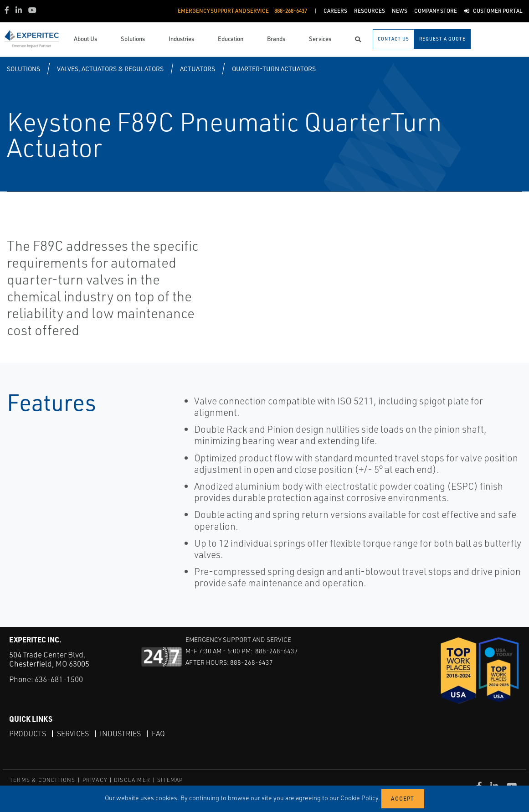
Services (73, 734)
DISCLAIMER (132, 780)
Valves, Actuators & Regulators (110, 69)
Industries (120, 734)
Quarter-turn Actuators (274, 69)
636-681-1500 (59, 679)
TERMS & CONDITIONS (43, 780)
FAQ (158, 734)
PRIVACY (95, 780)
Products (28, 734)
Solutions (23, 69)
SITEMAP (170, 780)
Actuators (198, 69)
